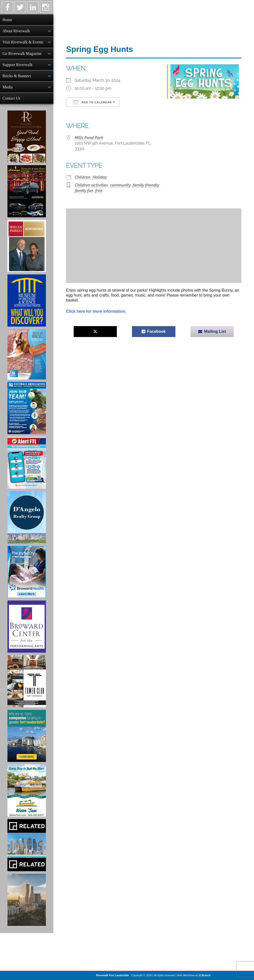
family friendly (146, 185)
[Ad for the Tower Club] (27, 681)
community (120, 185)
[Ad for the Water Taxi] (27, 791)
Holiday (100, 177)
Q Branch (205, 975)
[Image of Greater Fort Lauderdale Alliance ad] (27, 736)
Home (7, 20)
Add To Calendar (93, 102)
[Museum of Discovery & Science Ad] (27, 301)
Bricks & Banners (17, 76)
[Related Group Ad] (27, 845)
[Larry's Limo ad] (27, 191)
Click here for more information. (96, 311)
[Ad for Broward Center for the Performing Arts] (27, 627)
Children (82, 177)
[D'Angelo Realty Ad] (27, 517)
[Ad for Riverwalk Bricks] (27, 354)
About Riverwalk (16, 31)
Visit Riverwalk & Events (23, 42)
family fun (84, 191)
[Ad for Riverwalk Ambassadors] (27, 408)
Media (8, 87)
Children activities (91, 185)
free (99, 191)
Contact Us (11, 98)
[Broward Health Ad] (27, 572)
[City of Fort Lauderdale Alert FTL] (27, 463)
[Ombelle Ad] (27, 900)
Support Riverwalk (17, 65)
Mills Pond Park (89, 138)
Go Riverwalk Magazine (22, 54)
